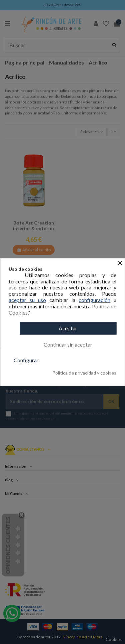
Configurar (26, 360)
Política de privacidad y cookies (84, 373)
